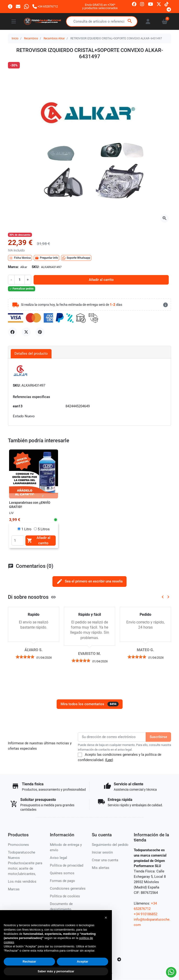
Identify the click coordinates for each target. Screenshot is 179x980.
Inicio (15, 38)
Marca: (13, 267)
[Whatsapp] (26, 6)
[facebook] (134, 4)
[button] (106, 918)
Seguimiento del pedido (110, 845)
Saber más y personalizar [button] (56, 971)
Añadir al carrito (101, 280)
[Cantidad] (19, 280)
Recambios (31, 38)
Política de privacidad (67, 865)
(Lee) (109, 760)
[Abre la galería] (165, 218)
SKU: (36, 267)
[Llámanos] (45, 6)
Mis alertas (101, 868)
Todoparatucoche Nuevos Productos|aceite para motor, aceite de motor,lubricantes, (25, 863)
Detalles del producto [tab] (31, 354)
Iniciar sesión (102, 852)
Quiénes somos (62, 873)
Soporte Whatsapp (76, 258)
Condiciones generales (68, 888)
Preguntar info (46, 258)
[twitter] (159, 4)
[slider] (25, 657)
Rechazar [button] (29, 961)
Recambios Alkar (54, 38)
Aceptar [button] (83, 961)
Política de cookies (65, 896)
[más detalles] (165, 305)
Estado (18, 416)
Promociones (18, 845)
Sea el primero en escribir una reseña (89, 581)
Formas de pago (62, 881)
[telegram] (169, 9)
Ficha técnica (20, 258)
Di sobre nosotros (32, 597)
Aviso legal (59, 858)
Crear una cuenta (105, 860)
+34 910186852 (146, 914)
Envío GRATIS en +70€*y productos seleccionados (100, 6)
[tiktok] (167, 4)
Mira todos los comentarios (90, 704)
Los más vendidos (22, 881)
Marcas (14, 889)
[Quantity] (18, 541)
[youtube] (151, 4)
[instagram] (142, 4)
